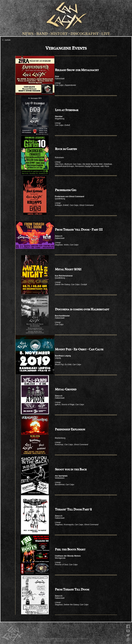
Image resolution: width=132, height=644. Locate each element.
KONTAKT (60, 641)
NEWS (28, 34)
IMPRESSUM (72, 641)
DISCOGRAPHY (85, 34)
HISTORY (59, 34)
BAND (42, 34)
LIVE (106, 34)
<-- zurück (6, 40)
